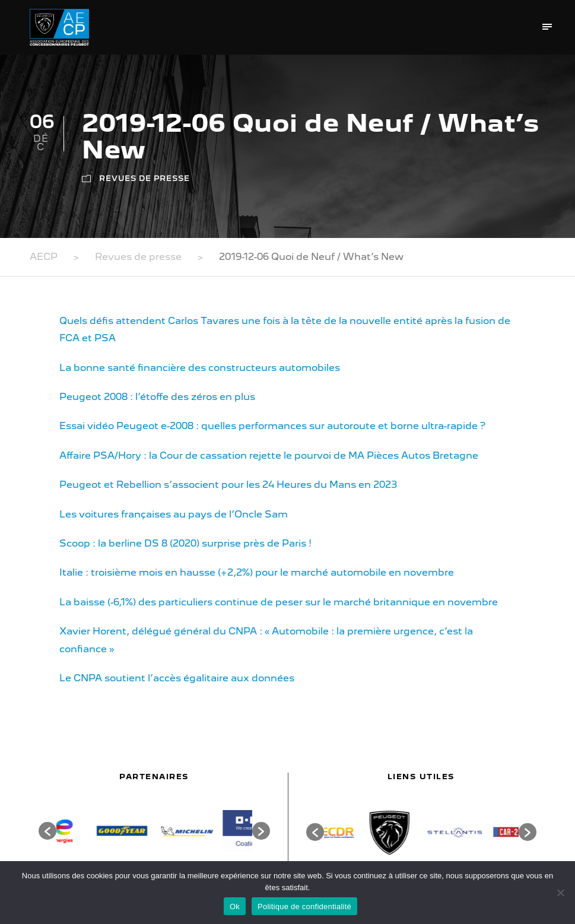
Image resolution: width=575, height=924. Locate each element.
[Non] (560, 893)
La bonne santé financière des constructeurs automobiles (200, 368)
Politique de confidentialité (304, 906)
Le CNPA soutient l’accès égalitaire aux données (177, 678)
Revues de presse (144, 178)
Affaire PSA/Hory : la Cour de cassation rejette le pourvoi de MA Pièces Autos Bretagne (269, 455)
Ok (235, 906)
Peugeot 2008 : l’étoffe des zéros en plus (157, 397)
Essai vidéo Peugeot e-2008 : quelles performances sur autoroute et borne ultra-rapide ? (272, 426)
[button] (47, 831)
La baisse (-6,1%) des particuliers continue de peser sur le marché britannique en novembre (279, 602)
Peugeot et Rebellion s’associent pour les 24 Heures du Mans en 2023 (228, 485)
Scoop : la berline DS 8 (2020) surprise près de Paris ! (185, 543)
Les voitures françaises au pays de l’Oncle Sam (174, 514)
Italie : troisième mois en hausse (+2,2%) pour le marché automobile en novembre (257, 572)
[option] (89, 831)
